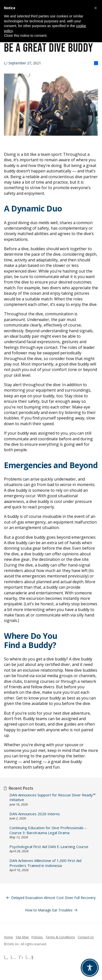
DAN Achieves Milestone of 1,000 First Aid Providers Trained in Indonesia (45, 863)
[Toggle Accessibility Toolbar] (90, 968)
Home (8, 937)
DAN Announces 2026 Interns (35, 814)
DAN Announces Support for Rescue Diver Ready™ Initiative (52, 797)
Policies (37, 937)
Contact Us (86, 937)
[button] (96, 8)
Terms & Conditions (60, 937)
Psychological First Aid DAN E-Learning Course (49, 847)
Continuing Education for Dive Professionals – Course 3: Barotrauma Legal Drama (48, 830)
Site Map (22, 937)
